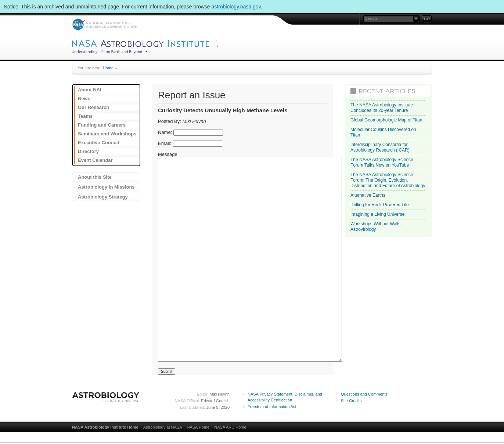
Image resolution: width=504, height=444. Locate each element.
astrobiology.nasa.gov (236, 7)
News (84, 99)
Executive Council (98, 143)
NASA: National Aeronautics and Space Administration (105, 24)
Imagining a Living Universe (377, 214)
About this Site (95, 177)
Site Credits (351, 401)
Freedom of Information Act (272, 407)
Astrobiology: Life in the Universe (106, 397)
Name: (165, 132)
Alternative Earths (368, 195)
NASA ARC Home (230, 427)
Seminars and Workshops (107, 134)
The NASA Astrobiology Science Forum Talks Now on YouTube (382, 162)
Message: (168, 154)
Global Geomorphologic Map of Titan (386, 120)
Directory (88, 151)
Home (108, 68)
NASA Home (198, 427)
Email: (165, 143)
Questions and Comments (364, 394)
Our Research (93, 107)
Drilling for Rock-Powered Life (380, 205)
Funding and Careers (102, 125)
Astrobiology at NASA (163, 427)
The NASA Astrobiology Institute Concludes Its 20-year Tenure (382, 108)
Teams (85, 116)
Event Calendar (95, 160)
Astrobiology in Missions (106, 187)
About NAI (90, 90)
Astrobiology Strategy (103, 197)
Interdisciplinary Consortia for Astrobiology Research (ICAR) (380, 147)
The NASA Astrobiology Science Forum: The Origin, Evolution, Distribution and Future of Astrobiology (388, 180)
